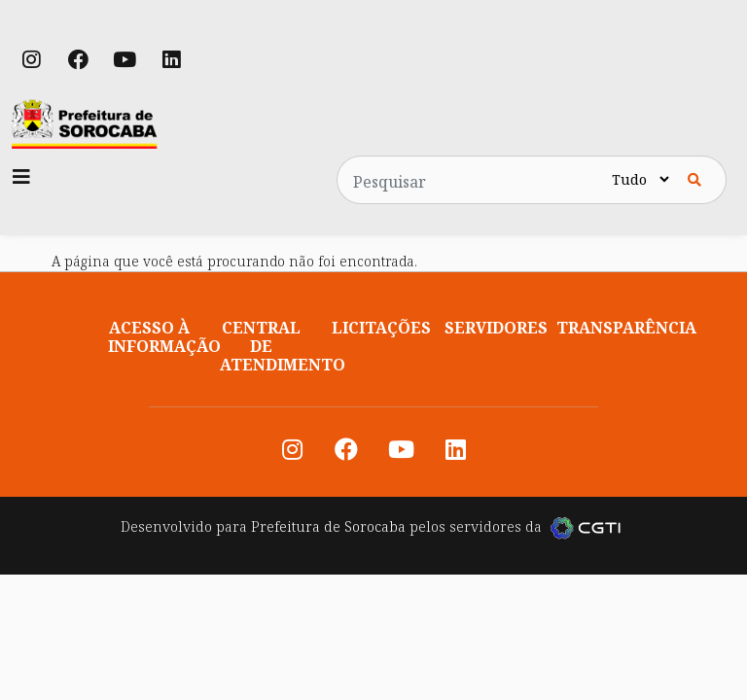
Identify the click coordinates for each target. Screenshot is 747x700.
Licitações (381, 328)
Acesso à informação (164, 337)
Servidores (496, 328)
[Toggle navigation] (21, 177)
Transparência (626, 328)
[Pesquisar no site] (473, 180)
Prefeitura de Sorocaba (328, 526)
